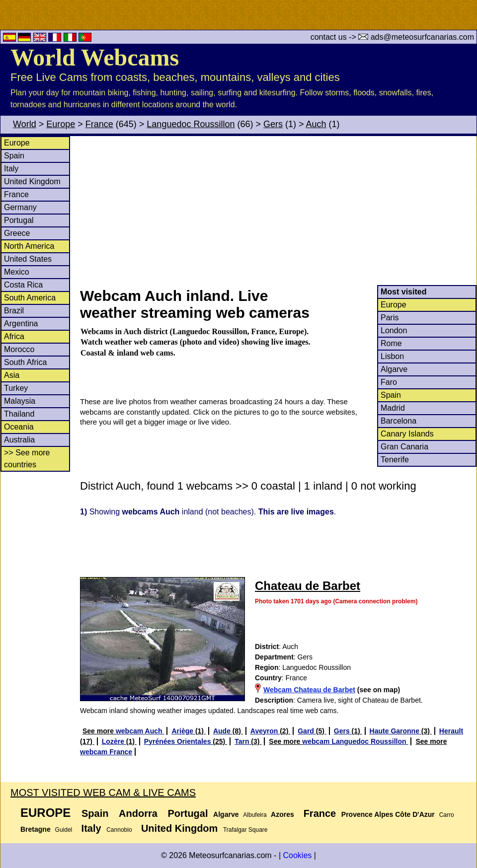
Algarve (394, 369)
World (25, 124)
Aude (223, 731)
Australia (19, 440)
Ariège (183, 731)
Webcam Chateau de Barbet (309, 690)
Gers (273, 124)
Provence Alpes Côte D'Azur (388, 814)
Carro (447, 815)
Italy (11, 169)
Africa (14, 336)
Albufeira (255, 815)
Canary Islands (407, 434)
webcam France (106, 752)
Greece (17, 233)
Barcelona (398, 421)
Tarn (243, 741)
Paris (390, 318)
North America (29, 246)
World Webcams (95, 57)
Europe (61, 124)
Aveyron (265, 731)
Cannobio (119, 830)
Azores (282, 814)
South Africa (25, 362)
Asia (12, 375)
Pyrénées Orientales (179, 741)
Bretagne (36, 829)
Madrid (393, 408)
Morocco (19, 349)
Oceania (19, 427)
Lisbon (392, 356)
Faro (389, 382)
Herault (451, 731)
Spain (14, 156)
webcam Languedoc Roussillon (355, 741)
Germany (20, 207)
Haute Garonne (396, 731)
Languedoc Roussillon (191, 124)
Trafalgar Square (245, 830)
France (99, 124)
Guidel (64, 830)
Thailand (19, 414)
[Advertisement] (278, 211)
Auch (316, 124)
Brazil (14, 311)
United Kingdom (32, 181)
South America (30, 298)
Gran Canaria (404, 447)
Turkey (16, 388)
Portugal (19, 220)
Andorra (138, 813)
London (394, 330)
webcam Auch (140, 731)
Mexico (17, 272)
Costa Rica (23, 285)
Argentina (21, 324)
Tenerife (395, 460)
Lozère (114, 741)
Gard (307, 731)
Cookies (297, 855)
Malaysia (20, 401)
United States (28, 259)
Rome (391, 343)
